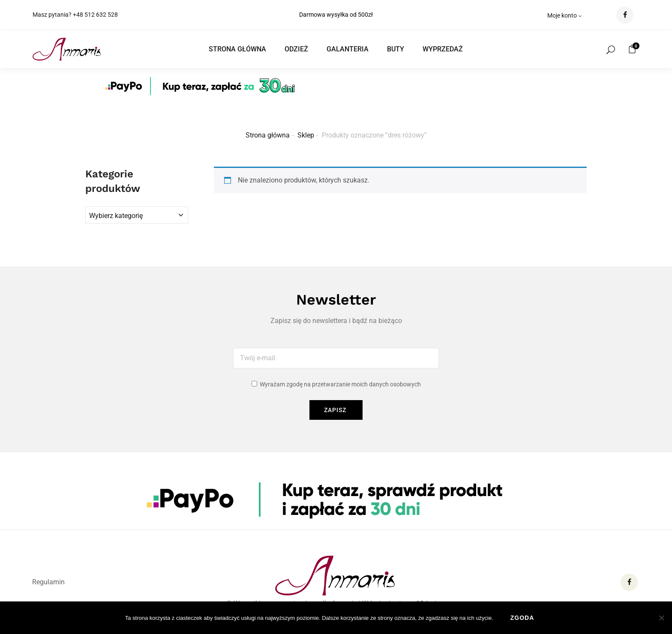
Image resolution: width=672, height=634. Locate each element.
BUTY (396, 49)
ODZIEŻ (296, 49)
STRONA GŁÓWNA (237, 49)
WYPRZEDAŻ (443, 49)
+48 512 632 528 (95, 15)
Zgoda (522, 618)
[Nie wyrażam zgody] (661, 618)
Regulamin (48, 582)
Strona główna (268, 135)
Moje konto (565, 15)
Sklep (306, 135)
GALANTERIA (348, 49)
